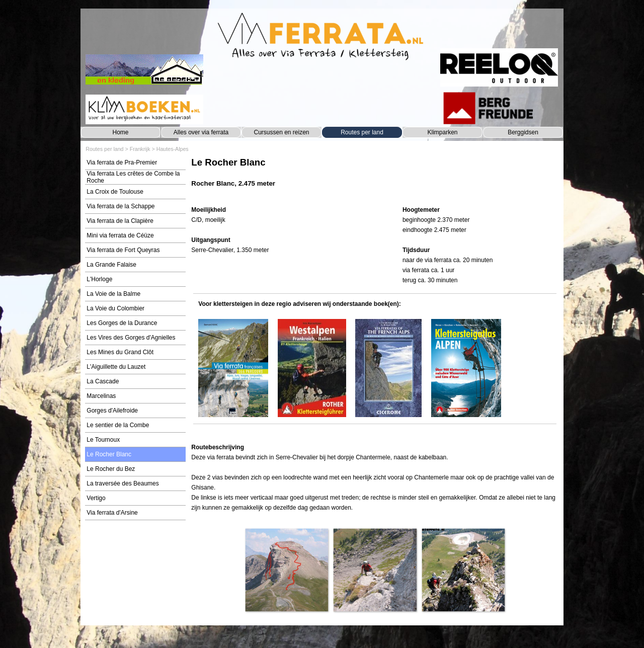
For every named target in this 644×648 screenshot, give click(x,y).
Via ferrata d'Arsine (112, 513)
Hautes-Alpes (173, 149)
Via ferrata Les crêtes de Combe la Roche (133, 177)
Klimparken (442, 132)
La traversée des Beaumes (123, 483)
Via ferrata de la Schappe (120, 206)
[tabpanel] (375, 177)
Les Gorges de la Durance (122, 323)
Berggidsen (523, 132)
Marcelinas (101, 396)
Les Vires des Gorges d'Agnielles (131, 338)
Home (120, 132)
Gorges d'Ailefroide (112, 411)
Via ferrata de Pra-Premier (122, 163)
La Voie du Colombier (115, 308)
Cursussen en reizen (281, 132)
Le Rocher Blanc (109, 454)
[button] (287, 570)
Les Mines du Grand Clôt (120, 352)
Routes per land (362, 132)
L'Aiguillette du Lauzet (116, 367)
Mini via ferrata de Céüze (120, 235)
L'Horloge (99, 279)
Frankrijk (140, 149)
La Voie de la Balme (113, 294)
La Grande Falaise (111, 265)
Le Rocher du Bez (111, 469)
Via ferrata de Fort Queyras (123, 250)
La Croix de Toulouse (115, 192)
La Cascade (103, 381)
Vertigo (96, 498)
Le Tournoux (103, 440)
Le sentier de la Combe (118, 425)
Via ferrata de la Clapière (120, 221)
